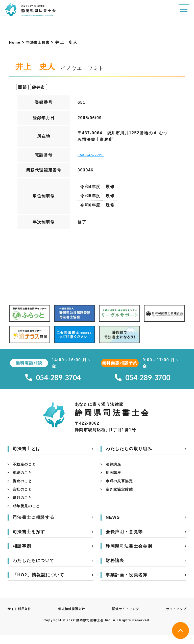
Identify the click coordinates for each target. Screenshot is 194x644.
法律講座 (114, 467)
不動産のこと (26, 467)
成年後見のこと (28, 514)
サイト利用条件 (21, 617)
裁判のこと (24, 505)
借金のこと (24, 486)
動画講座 (114, 476)
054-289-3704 (53, 379)
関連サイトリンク (125, 617)
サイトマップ (175, 617)
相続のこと (24, 476)
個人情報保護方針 (72, 617)
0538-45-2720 (93, 155)
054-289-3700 (142, 379)
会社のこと (24, 495)
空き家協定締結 (121, 495)
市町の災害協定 (121, 486)
